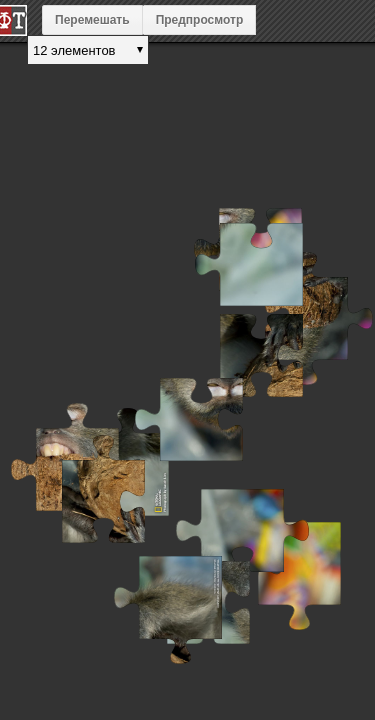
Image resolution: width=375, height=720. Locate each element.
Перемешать (92, 20)
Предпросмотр (200, 20)
